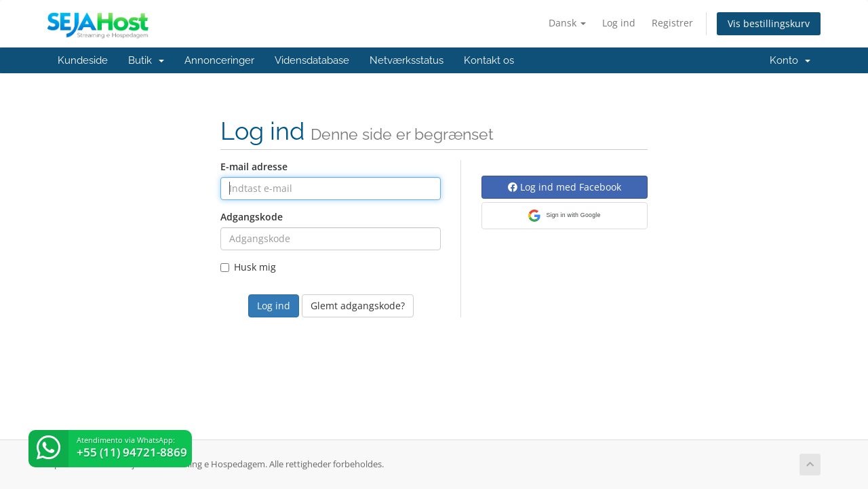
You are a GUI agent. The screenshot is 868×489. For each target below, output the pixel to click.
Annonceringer (219, 60)
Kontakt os (489, 60)
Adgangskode (252, 217)
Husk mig (248, 267)
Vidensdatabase (312, 60)
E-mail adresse (254, 167)
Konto (790, 60)
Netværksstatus (407, 60)
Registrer (672, 23)
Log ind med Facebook (565, 187)
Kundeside (83, 60)
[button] (565, 216)
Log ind (619, 23)
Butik (146, 60)
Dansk (567, 23)
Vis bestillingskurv (769, 23)
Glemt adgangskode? (358, 306)
